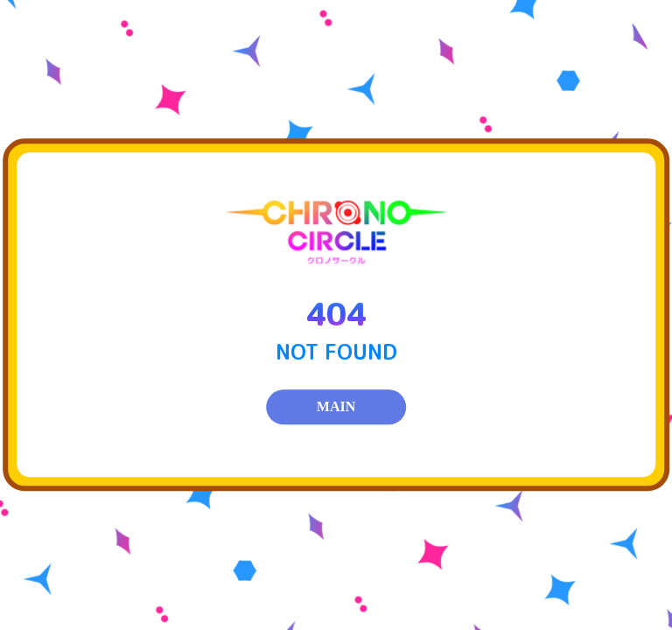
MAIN (336, 407)
